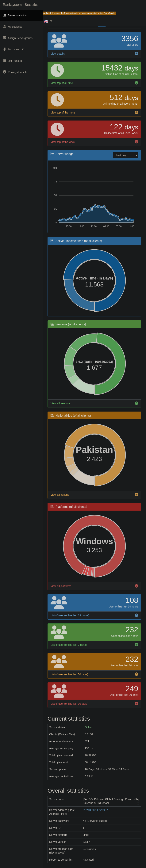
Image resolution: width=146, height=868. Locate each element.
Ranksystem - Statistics (21, 5)
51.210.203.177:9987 (95, 810)
